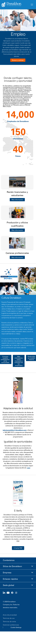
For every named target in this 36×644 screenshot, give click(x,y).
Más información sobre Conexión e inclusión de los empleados (19, 361)
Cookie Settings (16, 627)
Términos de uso (9, 618)
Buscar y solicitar (18, 60)
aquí (29, 468)
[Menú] (32, 5)
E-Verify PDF (18, 548)
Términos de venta (9, 622)
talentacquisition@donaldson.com (15, 430)
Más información (17, 200)
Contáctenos (9, 560)
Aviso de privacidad (10, 615)
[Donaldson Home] (15, 5)
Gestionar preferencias (11, 625)
